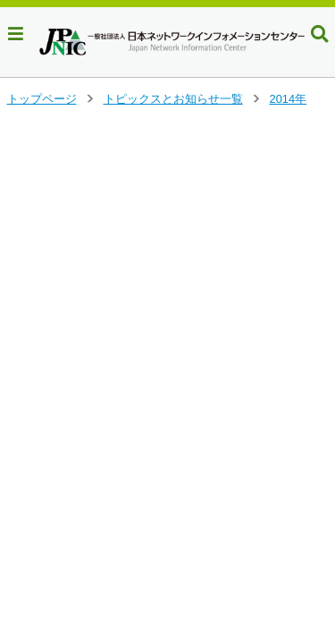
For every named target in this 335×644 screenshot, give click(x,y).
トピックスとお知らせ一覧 (173, 99)
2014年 (289, 99)
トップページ (42, 99)
